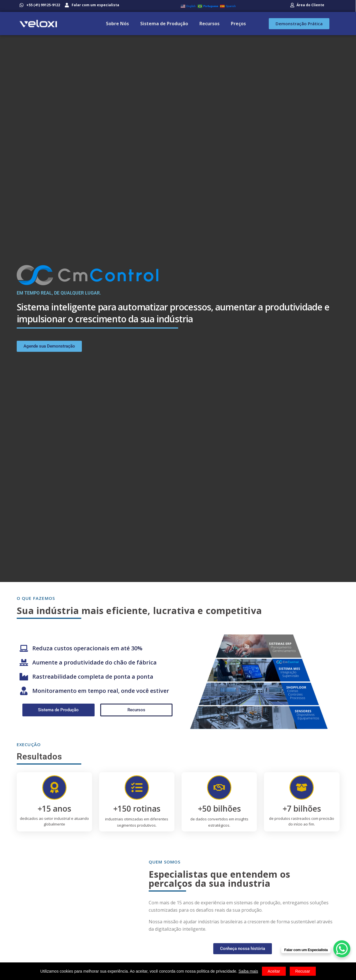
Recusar (303, 971)
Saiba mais (248, 971)
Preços (238, 24)
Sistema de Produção (164, 24)
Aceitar (274, 971)
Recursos (209, 24)
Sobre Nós (117, 24)
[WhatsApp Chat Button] (342, 949)
